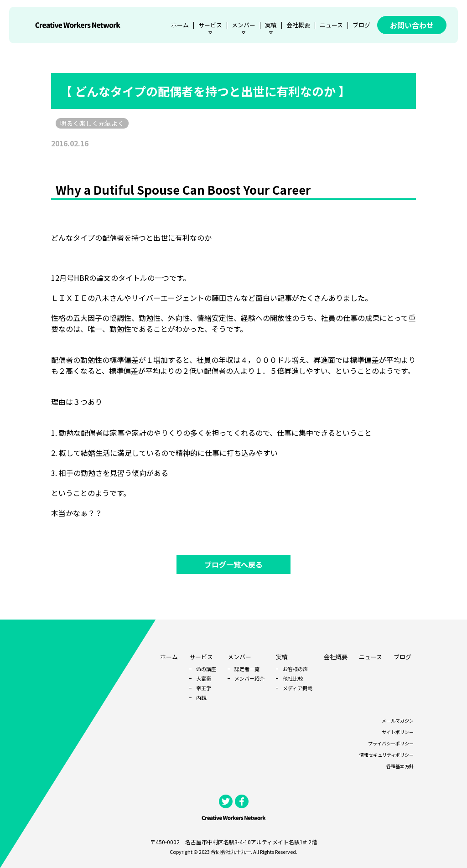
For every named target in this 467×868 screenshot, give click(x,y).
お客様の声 (295, 669)
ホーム (180, 25)
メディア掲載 (298, 688)
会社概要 (298, 25)
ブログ (361, 25)
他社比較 (293, 678)
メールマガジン (398, 721)
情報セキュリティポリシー (387, 755)
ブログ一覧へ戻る (233, 564)
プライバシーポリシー (391, 743)
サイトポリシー (398, 732)
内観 (201, 697)
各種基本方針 (400, 766)
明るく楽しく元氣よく (92, 123)
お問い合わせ (412, 25)
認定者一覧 (247, 669)
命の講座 (206, 669)
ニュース (331, 25)
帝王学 (204, 688)
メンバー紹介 (249, 678)
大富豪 (204, 678)
